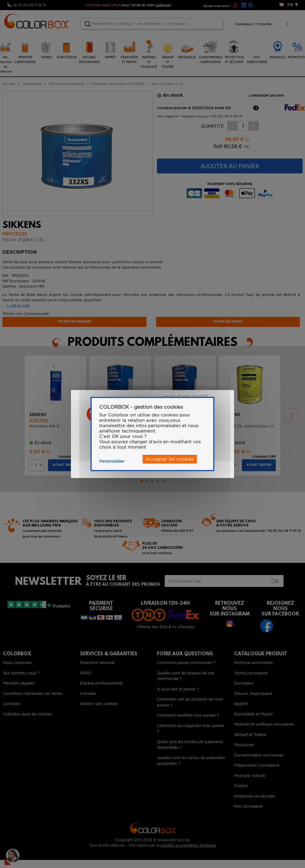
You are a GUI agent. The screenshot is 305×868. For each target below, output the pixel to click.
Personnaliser (112, 461)
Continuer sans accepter (184, 395)
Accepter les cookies (170, 459)
